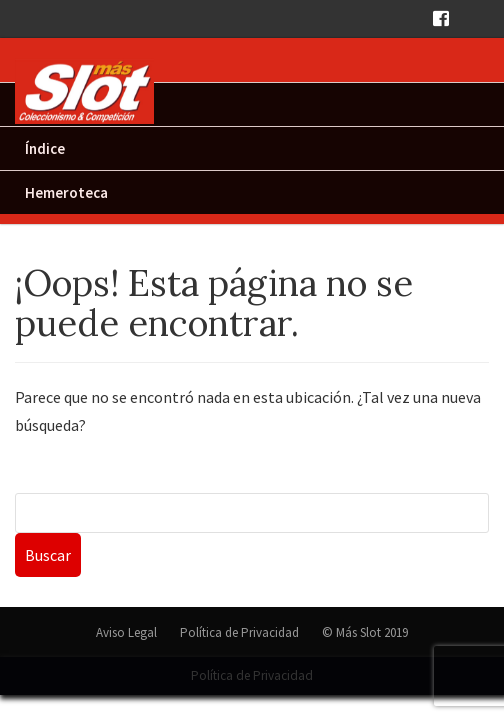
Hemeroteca (66, 192)
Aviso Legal (126, 632)
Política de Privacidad (239, 632)
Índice (45, 148)
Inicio (43, 104)
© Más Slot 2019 (365, 632)
